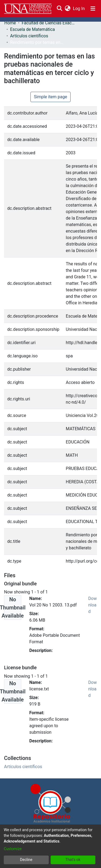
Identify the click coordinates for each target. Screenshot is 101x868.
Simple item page (51, 97)
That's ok (73, 860)
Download (93, 605)
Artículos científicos (29, 36)
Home (10, 23)
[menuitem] (67, 9)
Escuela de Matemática (32, 29)
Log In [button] (79, 9)
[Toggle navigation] (93, 9)
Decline (26, 860)
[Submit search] (59, 9)
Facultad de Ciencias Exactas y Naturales (48, 23)
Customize (13, 849)
